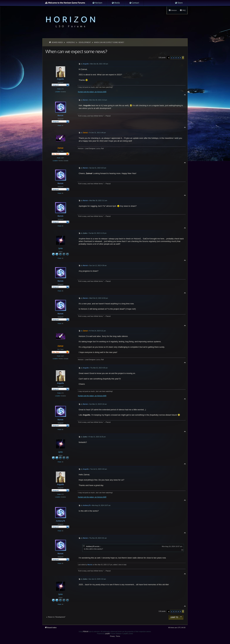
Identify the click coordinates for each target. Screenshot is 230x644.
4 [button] (178, 58)
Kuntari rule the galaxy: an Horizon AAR (92, 92)
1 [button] (171, 58)
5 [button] (181, 58)
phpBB (107, 634)
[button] (168, 58)
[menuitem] (97, 3)
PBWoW (86, 632)
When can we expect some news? (109, 42)
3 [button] (176, 58)
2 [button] (174, 58)
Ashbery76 (90, 546)
